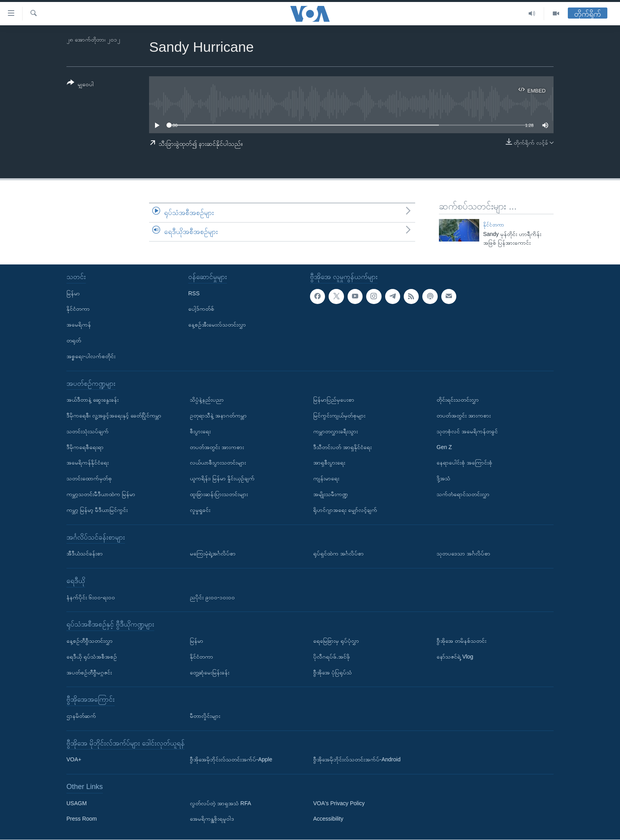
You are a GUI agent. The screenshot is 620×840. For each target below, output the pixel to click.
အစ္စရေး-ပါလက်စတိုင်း (91, 356)
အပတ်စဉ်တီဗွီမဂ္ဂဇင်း (89, 672)
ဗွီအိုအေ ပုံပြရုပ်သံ (333, 672)
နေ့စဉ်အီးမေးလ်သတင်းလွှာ (217, 325)
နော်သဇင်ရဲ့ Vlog (455, 657)
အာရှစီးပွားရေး (329, 463)
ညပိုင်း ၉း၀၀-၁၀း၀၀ (212, 597)
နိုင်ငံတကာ (494, 225)
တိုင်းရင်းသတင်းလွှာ (458, 400)
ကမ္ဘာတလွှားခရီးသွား (336, 431)
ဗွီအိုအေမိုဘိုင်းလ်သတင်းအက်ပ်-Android (357, 760)
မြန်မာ (73, 293)
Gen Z (444, 447)
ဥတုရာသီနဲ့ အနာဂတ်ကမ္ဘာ (218, 415)
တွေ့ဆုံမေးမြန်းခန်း (210, 672)
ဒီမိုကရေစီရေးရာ (85, 447)
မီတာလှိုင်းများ (205, 716)
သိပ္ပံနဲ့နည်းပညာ (207, 400)
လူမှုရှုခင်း (200, 510)
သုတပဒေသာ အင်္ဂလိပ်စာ (463, 554)
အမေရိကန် (79, 325)
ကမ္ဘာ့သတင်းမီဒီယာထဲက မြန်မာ (101, 494)
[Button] (80, 85)
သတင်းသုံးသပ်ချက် (88, 431)
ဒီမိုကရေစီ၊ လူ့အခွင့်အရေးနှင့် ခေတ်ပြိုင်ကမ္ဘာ (114, 415)
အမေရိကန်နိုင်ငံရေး (88, 463)
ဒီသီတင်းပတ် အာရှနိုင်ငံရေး (342, 447)
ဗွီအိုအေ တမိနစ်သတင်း (461, 641)
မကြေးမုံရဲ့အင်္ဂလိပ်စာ (213, 554)
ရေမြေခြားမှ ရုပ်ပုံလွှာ (336, 641)
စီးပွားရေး (200, 431)
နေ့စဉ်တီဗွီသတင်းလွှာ (90, 641)
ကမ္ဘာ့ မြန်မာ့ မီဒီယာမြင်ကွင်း (97, 510)
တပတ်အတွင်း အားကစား (217, 447)
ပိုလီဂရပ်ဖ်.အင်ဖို (332, 657)
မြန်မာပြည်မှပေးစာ (334, 400)
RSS (194, 293)
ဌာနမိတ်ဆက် (81, 716)
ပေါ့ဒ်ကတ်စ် (201, 309)
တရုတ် (74, 340)
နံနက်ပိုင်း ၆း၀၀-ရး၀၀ (91, 597)
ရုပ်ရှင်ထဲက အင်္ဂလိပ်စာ (338, 554)
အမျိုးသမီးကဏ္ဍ (331, 494)
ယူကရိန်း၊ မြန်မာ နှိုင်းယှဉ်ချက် (222, 479)
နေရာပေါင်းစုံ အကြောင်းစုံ (464, 463)
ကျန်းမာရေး (326, 479)
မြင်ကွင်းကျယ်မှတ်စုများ (339, 415)
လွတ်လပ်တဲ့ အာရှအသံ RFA (220, 803)
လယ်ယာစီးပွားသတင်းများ (218, 463)
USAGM (77, 803)
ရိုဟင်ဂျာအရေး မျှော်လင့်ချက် (345, 510)
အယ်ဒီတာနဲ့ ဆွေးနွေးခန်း (93, 400)
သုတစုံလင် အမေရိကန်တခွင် (467, 431)
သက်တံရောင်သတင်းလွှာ (463, 494)
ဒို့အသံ (443, 479)
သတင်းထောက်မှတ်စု (89, 479)
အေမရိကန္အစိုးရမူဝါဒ (212, 819)
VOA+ (74, 760)
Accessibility (328, 819)
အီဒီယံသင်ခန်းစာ (85, 554)
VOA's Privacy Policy (339, 803)
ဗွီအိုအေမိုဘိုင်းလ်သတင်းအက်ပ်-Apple (231, 760)
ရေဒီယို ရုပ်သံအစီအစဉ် (92, 657)
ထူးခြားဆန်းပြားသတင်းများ (219, 494)
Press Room (82, 819)
